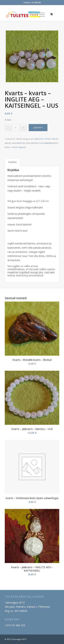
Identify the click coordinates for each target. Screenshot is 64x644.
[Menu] (40, 14)
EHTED (48, 139)
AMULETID (39, 139)
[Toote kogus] (16, 128)
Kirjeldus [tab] (13, 162)
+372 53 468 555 (15, 625)
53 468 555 (36, 2)
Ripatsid (22, 147)
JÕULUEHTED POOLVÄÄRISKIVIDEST (42, 143)
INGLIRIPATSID (19, 143)
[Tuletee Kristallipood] (27, 14)
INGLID (55, 139)
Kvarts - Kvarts (11, 147)
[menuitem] (41, 14)
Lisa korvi (38, 127)
